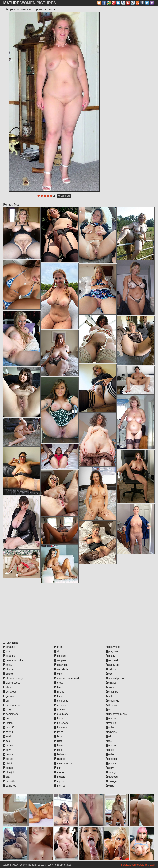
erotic (59, 683)
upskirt (111, 719)
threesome (113, 705)
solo (109, 696)
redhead (112, 660)
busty (8, 665)
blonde (8, 768)
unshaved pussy (116, 714)
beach (8, 754)
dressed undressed (67, 678)
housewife (62, 723)
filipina (59, 692)
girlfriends (61, 701)
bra (6, 777)
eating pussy (12, 683)
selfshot (112, 669)
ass (6, 741)
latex (58, 741)
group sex (61, 714)
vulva (110, 727)
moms (59, 772)
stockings (112, 701)
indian (8, 723)
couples (60, 660)
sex (109, 674)
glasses (60, 705)
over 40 (9, 732)
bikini (7, 763)
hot (6, 719)
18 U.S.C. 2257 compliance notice (54, 865)
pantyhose (113, 647)
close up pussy (13, 678)
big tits (8, 759)
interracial (61, 727)
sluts (110, 687)
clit (57, 651)
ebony (8, 687)
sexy (110, 768)
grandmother (12, 705)
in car (59, 647)
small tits (112, 692)
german (9, 696)
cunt (58, 674)
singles (111, 683)
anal (7, 736)
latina (59, 745)
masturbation (63, 763)
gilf (6, 701)
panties (60, 786)
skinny (111, 772)
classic (8, 674)
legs (58, 750)
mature (111, 745)
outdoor (111, 759)
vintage (111, 781)
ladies (59, 736)
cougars (60, 656)
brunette (9, 781)
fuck (58, 696)
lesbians (60, 754)
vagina (111, 723)
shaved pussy (115, 678)
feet (58, 687)
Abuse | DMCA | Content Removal (20, 865)
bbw (7, 750)
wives (110, 736)
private (111, 763)
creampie (61, 665)
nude (110, 750)
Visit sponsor (64, 196)
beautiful (9, 656)
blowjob (9, 772)
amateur (9, 647)
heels (59, 719)
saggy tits (112, 665)
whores (111, 732)
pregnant (112, 651)
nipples (60, 781)
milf (58, 768)
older (110, 754)
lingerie (60, 759)
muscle (60, 777)
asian (8, 651)
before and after (13, 660)
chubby (9, 669)
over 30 (9, 727)
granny (60, 710)
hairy (7, 710)
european (10, 692)
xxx (109, 741)
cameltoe (10, 786)
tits (109, 710)
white (110, 786)
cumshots (61, 669)
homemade (11, 714)
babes (8, 745)
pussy (110, 656)
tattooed (112, 777)
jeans (59, 732)
